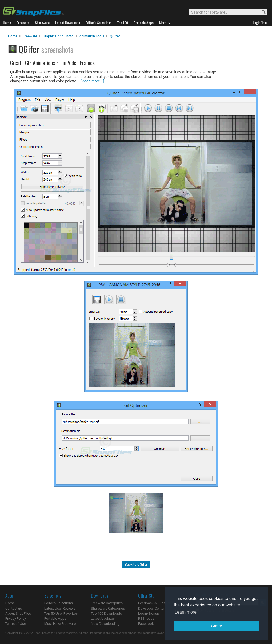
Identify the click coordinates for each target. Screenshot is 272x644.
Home (13, 36)
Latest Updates (103, 619)
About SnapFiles (18, 613)
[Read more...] (92, 81)
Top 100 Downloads (106, 613)
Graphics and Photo (58, 36)
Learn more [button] (186, 612)
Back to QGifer (136, 564)
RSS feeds (146, 619)
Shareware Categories (108, 608)
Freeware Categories (107, 603)
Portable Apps (55, 619)
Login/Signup (149, 613)
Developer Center (151, 608)
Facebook (146, 624)
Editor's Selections (59, 603)
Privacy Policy (16, 619)
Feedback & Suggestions (158, 603)
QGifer (115, 36)
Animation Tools (92, 36)
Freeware (30, 36)
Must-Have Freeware (60, 624)
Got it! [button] (217, 626)
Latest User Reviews (60, 608)
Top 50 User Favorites (61, 613)
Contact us (14, 608)
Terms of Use (16, 624)
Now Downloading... (107, 624)
